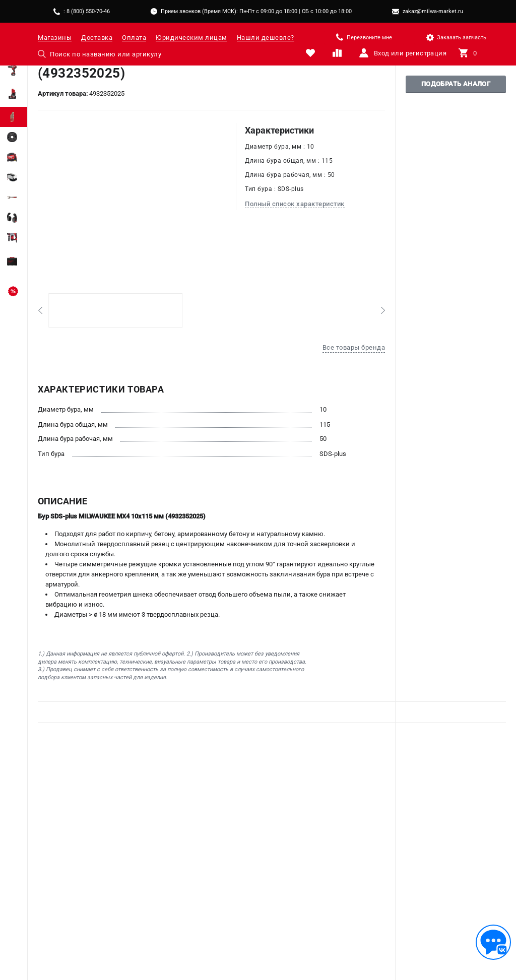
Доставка (97, 38)
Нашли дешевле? (266, 38)
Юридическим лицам (191, 38)
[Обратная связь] (493, 942)
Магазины (55, 38)
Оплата (134, 38)
